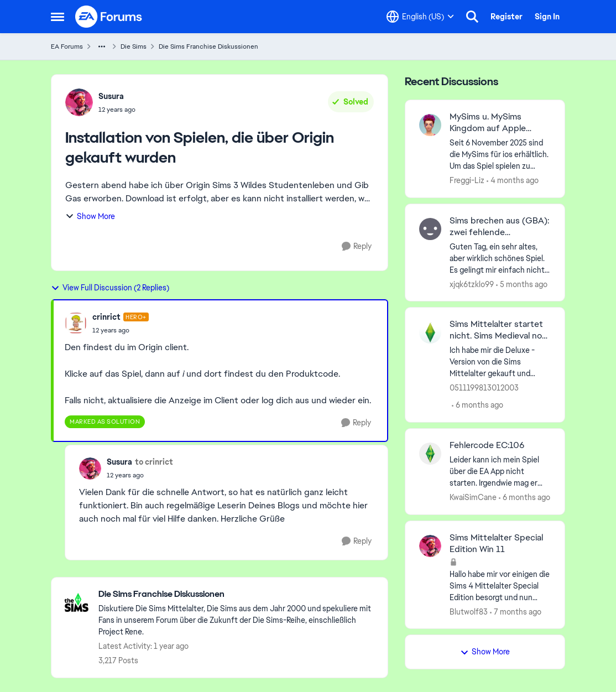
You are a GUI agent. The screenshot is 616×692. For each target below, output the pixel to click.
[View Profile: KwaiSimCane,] (430, 454)
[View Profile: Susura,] (79, 102)
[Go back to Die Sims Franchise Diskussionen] (237, 594)
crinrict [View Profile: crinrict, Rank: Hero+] (106, 317)
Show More (90, 216)
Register (507, 17)
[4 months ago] (513, 181)
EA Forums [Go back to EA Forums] (67, 46)
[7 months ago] (516, 612)
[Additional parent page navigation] (102, 46)
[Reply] (357, 246)
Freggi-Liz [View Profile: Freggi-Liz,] (467, 180)
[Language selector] (420, 17)
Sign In (547, 17)
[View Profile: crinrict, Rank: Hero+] (76, 323)
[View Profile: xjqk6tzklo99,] (430, 229)
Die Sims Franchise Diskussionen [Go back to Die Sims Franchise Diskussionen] (208, 46)
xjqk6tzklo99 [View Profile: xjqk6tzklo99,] (472, 284)
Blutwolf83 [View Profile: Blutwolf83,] (469, 611)
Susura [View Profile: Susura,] (111, 96)
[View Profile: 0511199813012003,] (430, 332)
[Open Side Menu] (58, 17)
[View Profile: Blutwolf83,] (430, 546)
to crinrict (154, 462)
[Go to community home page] (109, 17)
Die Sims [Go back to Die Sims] (134, 46)
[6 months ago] (477, 405)
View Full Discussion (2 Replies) (110, 288)
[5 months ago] (522, 284)
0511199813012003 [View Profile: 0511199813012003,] (484, 388)
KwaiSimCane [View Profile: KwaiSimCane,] (473, 497)
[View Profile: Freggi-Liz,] (430, 125)
